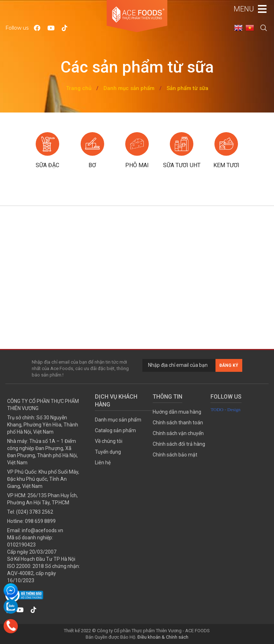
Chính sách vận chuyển (178, 433)
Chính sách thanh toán (178, 423)
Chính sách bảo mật (175, 455)
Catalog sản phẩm (115, 430)
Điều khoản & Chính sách (163, 637)
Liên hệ (103, 463)
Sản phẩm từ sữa (187, 88)
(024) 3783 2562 (35, 512)
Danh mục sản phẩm (129, 88)
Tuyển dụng (108, 452)
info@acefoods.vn (42, 530)
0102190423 (21, 545)
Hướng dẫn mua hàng (177, 412)
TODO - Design (225, 410)
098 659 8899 (40, 521)
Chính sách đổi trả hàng (179, 444)
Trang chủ (79, 88)
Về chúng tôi (109, 441)
